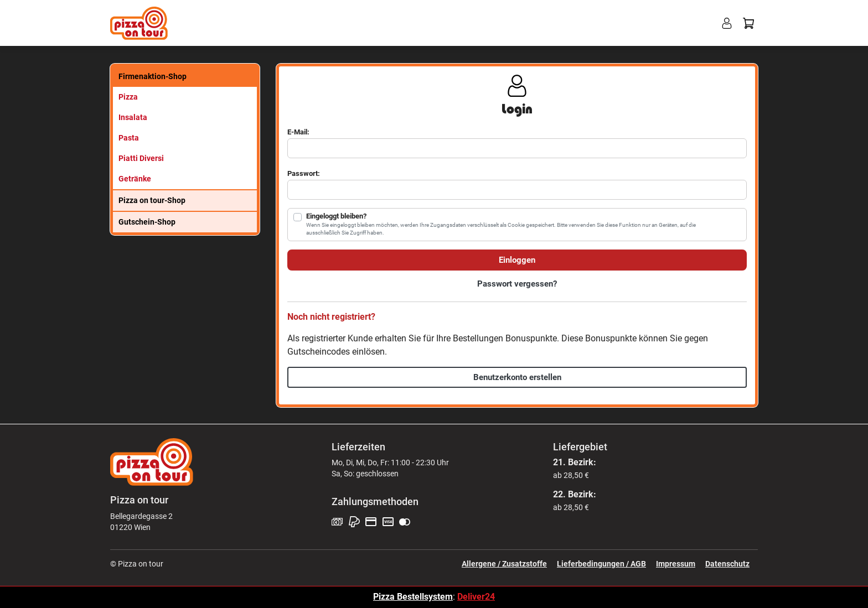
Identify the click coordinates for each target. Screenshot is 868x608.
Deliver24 (476, 597)
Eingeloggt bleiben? (336, 216)
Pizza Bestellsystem (413, 597)
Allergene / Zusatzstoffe (504, 564)
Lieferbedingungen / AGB (601, 564)
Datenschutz (727, 564)
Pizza (128, 97)
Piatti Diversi (141, 158)
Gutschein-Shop (147, 222)
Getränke (135, 179)
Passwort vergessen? (517, 284)
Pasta (129, 138)
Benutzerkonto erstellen (517, 377)
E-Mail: (298, 132)
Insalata (133, 117)
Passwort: (304, 173)
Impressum (676, 564)
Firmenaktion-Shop (153, 76)
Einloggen (517, 260)
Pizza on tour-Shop (152, 200)
